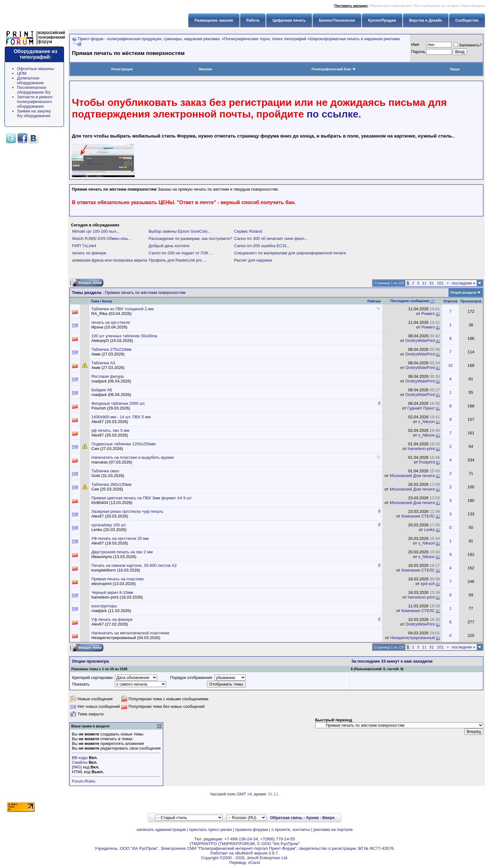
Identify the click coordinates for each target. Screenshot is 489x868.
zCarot (254, 863)
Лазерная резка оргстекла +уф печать (127, 511)
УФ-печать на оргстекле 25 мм (120, 538)
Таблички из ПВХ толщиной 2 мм (123, 309)
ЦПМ (22, 73)
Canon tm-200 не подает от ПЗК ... (181, 253)
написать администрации (161, 830)
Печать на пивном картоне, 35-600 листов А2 (134, 565)
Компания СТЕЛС (418, 516)
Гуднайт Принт (421, 408)
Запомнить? (468, 45)
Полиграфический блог (334, 69)
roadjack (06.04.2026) (111, 381)
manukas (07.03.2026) (112, 462)
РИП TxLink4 (84, 246)
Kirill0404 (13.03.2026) (112, 503)
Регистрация (122, 69)
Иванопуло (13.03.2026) (114, 557)
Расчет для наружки (253, 260)
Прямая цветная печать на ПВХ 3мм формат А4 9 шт (142, 498)
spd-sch (428, 584)
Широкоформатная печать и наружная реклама (355, 39)
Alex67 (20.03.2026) (110, 516)
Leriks (430, 530)
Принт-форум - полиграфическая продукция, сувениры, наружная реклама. (149, 39)
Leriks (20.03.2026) (109, 530)
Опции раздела (463, 292)
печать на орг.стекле (111, 322)
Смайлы (80, 762)
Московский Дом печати (412, 476)
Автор (107, 301)
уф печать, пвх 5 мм (110, 430)
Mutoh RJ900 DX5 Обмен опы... (102, 239)
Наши (455, 69)
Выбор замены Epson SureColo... (180, 231)
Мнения (206, 69)
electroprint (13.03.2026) (114, 584)
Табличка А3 (103, 363)
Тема (95, 301)
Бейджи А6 (102, 390)
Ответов (450, 301)
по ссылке (333, 114)
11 (424, 283)
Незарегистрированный (412, 638)
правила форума (252, 830)
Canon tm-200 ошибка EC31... (262, 246)
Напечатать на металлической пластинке (130, 633)
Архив (312, 818)
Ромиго (428, 314)
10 (450, 365)
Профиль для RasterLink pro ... (178, 260)
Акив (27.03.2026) (108, 354)
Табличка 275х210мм (111, 349)
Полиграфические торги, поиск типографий (265, 39)
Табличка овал (105, 471)
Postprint (427, 462)
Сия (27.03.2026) (107, 449)
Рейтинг (374, 301)
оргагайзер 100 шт (109, 525)
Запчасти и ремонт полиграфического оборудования (35, 102)
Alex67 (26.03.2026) (110, 422)
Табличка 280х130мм (111, 484)
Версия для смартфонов (391, 6)
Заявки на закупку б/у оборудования (34, 113)
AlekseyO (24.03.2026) (112, 341)
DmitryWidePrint (420, 341)
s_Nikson (426, 422)
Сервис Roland (248, 231)
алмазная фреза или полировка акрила (110, 260)
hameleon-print (421, 449)
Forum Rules (83, 781)
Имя (415, 44)
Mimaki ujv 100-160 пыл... (96, 231)
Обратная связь (286, 818)
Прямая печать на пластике (118, 579)
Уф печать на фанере (112, 619)
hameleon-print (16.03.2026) (117, 597)
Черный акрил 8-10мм (112, 592)
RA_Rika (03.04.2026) (112, 314)
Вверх (328, 818)
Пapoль (418, 52)
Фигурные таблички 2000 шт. (118, 403)
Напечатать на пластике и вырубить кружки (133, 457)
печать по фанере (89, 253)
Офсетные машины (35, 69)
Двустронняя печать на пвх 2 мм (122, 552)
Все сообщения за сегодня (436, 6)
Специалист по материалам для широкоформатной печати (290, 253)
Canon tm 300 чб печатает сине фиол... (271, 239)
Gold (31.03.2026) (108, 476)
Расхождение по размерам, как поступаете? (191, 239)
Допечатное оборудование (30, 80)
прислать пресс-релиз (211, 830)
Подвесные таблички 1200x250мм (124, 444)
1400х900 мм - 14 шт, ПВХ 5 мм (121, 417)
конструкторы (104, 606)
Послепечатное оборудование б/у (34, 90)
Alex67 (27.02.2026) (110, 624)
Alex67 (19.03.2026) (110, 543)
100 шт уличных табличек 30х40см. (125, 336)
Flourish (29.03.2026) (111, 408)
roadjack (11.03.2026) (111, 611)
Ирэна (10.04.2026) (109, 327)
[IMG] (77, 767)
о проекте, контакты (291, 830)
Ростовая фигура (107, 376)
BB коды (80, 758)
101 (440, 283)
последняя (463, 283)
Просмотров (471, 301)
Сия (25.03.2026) (107, 489)
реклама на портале (333, 830)
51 (432, 283)
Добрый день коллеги (169, 246)
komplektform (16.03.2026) (116, 570)
